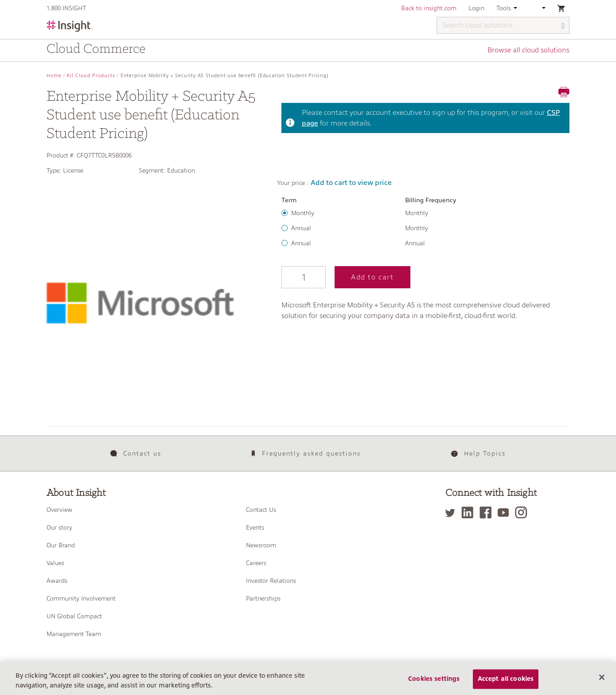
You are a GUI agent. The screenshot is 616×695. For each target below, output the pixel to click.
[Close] (602, 683)
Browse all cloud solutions (528, 50)
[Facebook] (488, 512)
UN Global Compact (74, 616)
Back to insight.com (429, 8)
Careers (256, 563)
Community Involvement (81, 598)
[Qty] (304, 277)
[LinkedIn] (470, 512)
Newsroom (261, 545)
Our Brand (61, 545)
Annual (301, 228)
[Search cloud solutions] (503, 25)
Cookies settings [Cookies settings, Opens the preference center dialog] (434, 685)
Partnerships (263, 598)
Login (476, 8)
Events (255, 527)
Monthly (303, 213)
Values (55, 563)
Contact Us (261, 510)
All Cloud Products (91, 76)
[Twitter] (452, 512)
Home (54, 76)
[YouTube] (505, 512)
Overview (59, 510)
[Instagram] (523, 512)
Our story (59, 527)
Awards (57, 581)
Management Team (74, 634)
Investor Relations (271, 581)
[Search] (563, 26)
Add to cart (372, 277)
